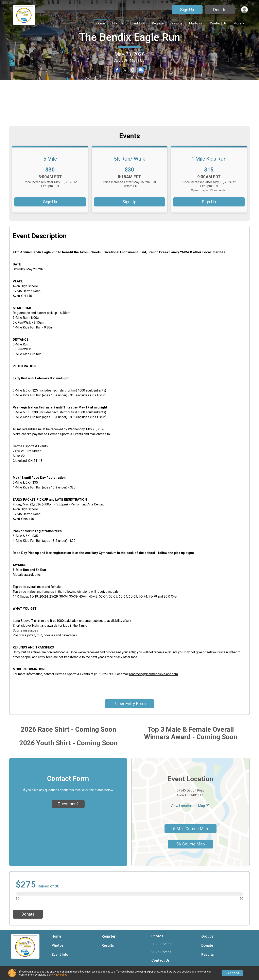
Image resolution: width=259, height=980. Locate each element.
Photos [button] (195, 23)
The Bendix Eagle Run (129, 58)
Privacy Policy (59, 975)
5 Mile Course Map (191, 829)
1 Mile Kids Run (209, 159)
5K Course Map (191, 844)
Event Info (137, 23)
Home (100, 23)
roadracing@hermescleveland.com (154, 674)
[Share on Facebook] (117, 91)
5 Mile (50, 159)
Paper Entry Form (130, 704)
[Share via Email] (133, 91)
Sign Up (186, 10)
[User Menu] (244, 10)
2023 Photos (161, 944)
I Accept (232, 973)
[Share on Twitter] (125, 91)
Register (158, 23)
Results (177, 23)
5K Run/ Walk (129, 159)
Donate (219, 10)
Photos (118, 23)
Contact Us (218, 23)
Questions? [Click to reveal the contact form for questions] (68, 804)
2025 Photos (161, 952)
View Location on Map (190, 806)
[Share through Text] (140, 91)
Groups (207, 936)
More (237, 23)
